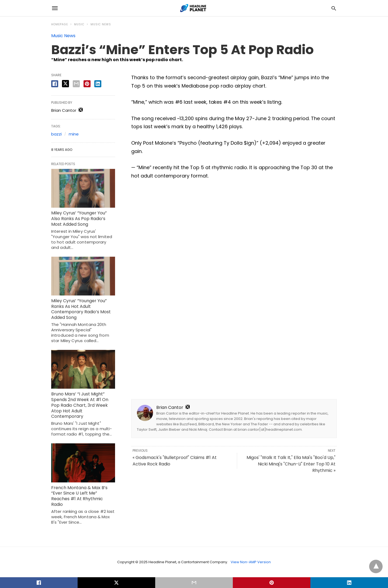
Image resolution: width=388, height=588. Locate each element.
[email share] (76, 84)
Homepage (60, 24)
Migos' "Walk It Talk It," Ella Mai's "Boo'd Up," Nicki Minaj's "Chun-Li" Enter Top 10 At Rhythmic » (291, 464)
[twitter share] (65, 84)
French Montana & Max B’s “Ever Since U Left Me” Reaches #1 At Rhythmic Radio (79, 496)
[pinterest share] (87, 84)
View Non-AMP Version (251, 562)
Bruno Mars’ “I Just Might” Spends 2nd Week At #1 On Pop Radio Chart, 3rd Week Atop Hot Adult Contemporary (80, 405)
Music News (101, 24)
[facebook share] (55, 84)
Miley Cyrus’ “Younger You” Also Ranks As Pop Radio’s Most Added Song (79, 219)
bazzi (56, 134)
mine (74, 134)
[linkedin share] (98, 84)
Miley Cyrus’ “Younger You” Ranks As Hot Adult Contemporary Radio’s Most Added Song (81, 309)
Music (79, 24)
